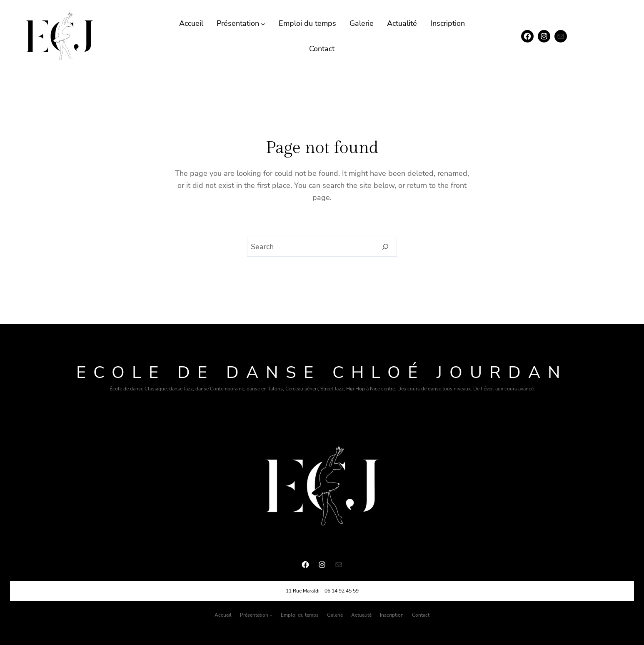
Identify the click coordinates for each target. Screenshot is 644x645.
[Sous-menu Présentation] (263, 24)
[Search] (386, 247)
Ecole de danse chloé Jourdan (322, 372)
